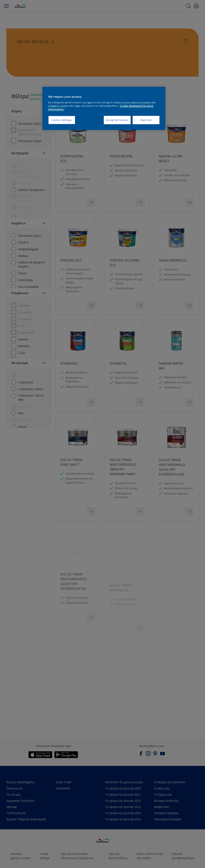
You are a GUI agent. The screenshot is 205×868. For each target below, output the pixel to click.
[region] (104, 108)
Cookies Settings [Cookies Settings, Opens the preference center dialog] (62, 120)
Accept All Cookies (117, 120)
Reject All (146, 120)
